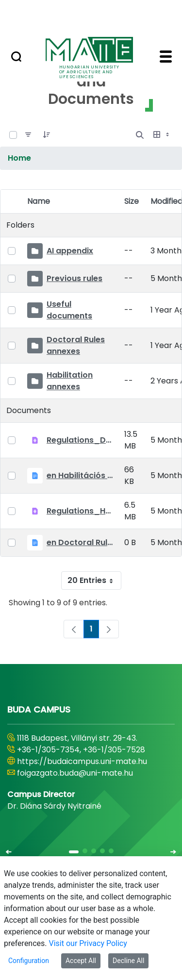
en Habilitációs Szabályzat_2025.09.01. (80, 475)
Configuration (29, 961)
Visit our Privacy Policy (88, 943)
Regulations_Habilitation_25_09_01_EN (80, 511)
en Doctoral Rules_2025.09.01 (80, 542)
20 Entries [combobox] (94, 581)
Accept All (81, 961)
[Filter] (28, 135)
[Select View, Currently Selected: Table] (162, 135)
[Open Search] (140, 135)
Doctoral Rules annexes (76, 345)
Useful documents (69, 310)
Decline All (128, 961)
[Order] (47, 135)
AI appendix (70, 251)
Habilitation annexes (70, 381)
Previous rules (74, 278)
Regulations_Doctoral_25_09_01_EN (80, 440)
